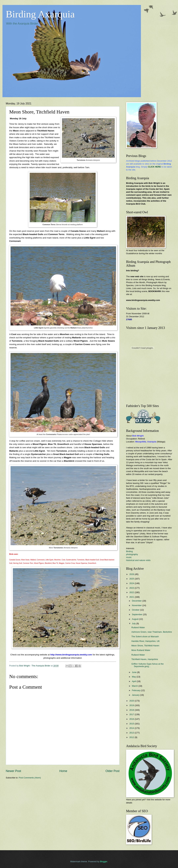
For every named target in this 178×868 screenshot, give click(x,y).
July (134, 623)
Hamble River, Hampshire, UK (146, 641)
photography (132, 554)
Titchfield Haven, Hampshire (145, 659)
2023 (132, 588)
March (135, 686)
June (134, 672)
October (136, 610)
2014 (132, 728)
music (129, 557)
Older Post (112, 771)
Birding (129, 551)
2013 (132, 733)
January (136, 695)
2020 (132, 701)
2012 (132, 737)
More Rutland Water (141, 650)
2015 (132, 724)
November (137, 605)
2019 (132, 705)
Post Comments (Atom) (30, 778)
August (135, 619)
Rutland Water (138, 627)
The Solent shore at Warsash (145, 637)
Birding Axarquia (40, 14)
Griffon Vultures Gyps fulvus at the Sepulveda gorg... (147, 665)
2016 (132, 719)
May (134, 677)
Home (63, 771)
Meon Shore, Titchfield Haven (145, 646)
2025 (132, 579)
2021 (132, 597)
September (137, 614)
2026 (132, 574)
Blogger (104, 861)
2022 (132, 592)
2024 (132, 583)
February (136, 690)
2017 (132, 714)
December (137, 601)
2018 (132, 710)
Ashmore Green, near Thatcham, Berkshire (152, 632)
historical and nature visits (138, 560)
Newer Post (13, 771)
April (134, 681)
